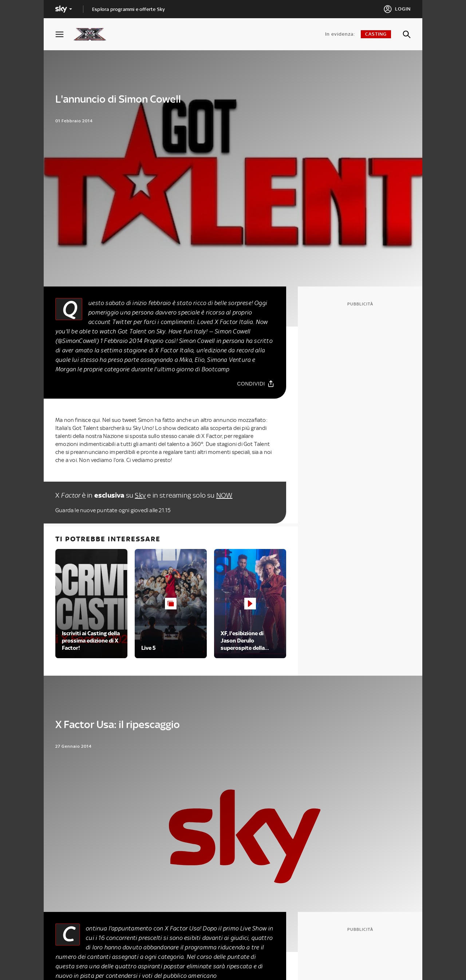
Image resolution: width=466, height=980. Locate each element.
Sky (140, 495)
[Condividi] (256, 384)
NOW (224, 495)
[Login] (397, 9)
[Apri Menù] (64, 34)
